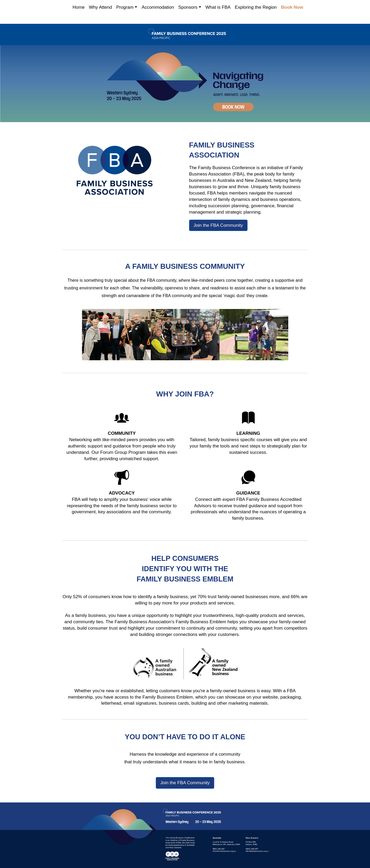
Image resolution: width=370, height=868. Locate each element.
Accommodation (158, 7)
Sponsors (188, 7)
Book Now (292, 7)
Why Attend (101, 7)
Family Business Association (143, 621)
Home (79, 7)
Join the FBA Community (218, 225)
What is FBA (218, 7)
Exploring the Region (256, 7)
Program (125, 7)
